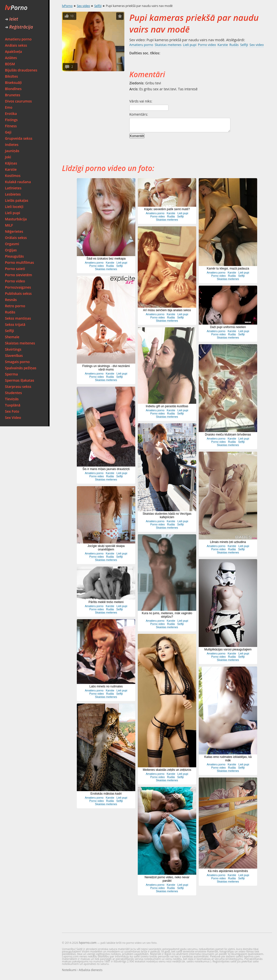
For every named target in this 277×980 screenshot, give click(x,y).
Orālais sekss (16, 238)
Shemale (12, 337)
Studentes (13, 393)
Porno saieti (15, 269)
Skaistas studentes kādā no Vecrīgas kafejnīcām (167, 515)
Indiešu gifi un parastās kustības (167, 406)
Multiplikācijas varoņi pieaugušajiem (228, 649)
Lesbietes (13, 194)
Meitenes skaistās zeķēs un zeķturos (167, 770)
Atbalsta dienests (91, 970)
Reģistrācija (19, 27)
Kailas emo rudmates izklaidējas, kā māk (228, 759)
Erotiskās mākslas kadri (106, 794)
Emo (9, 107)
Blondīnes (13, 89)
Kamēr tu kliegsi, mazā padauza (228, 269)
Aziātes (11, 58)
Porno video (15, 281)
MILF (9, 225)
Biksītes (11, 76)
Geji (8, 132)
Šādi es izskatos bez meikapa (106, 259)
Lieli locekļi (14, 207)
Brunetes (13, 95)
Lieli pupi (13, 213)
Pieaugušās (14, 256)
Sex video (83, 6)
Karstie (11, 169)
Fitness (11, 126)
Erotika (11, 114)
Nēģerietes (14, 231)
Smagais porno (17, 362)
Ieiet (12, 19)
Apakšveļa (14, 51)
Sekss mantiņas (18, 318)
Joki (8, 157)
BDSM (10, 64)
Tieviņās (12, 399)
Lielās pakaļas (17, 200)
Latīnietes (13, 188)
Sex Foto (12, 411)
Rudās (10, 312)
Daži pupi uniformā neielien (228, 327)
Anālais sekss (16, 45)
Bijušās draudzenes (21, 70)
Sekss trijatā (15, 324)
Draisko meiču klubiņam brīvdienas (228, 435)
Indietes (12, 145)
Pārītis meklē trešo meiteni (106, 602)
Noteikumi (69, 970)
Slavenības (14, 355)
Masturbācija (16, 219)
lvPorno (67, 6)
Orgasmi (12, 244)
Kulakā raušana (18, 182)
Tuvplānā (13, 405)
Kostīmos (13, 176)
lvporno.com (88, 943)
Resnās (11, 300)
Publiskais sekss (18, 293)
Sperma (11, 374)
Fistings (11, 120)
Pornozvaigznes (18, 287)
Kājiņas (11, 163)
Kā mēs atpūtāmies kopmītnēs (228, 871)
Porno (16, 7)
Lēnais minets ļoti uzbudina (228, 542)
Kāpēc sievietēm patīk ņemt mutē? (167, 209)
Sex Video (13, 418)
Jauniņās (12, 151)
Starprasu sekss (18, 387)
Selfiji (9, 331)
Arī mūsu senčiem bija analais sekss (167, 310)
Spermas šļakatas (20, 380)
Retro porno (15, 306)
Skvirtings (13, 349)
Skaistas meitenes (20, 343)
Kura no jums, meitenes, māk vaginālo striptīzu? (167, 615)
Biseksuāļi (13, 83)
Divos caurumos (18, 101)
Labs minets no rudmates (106, 686)
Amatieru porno (18, 39)
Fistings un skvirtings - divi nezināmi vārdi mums (106, 368)
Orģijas (11, 250)
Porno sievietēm (18, 275)
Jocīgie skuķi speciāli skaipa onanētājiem (106, 548)
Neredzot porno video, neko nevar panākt (167, 879)
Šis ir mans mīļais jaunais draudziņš (106, 469)
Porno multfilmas (19, 262)
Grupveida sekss (19, 138)
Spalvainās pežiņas (21, 368)
